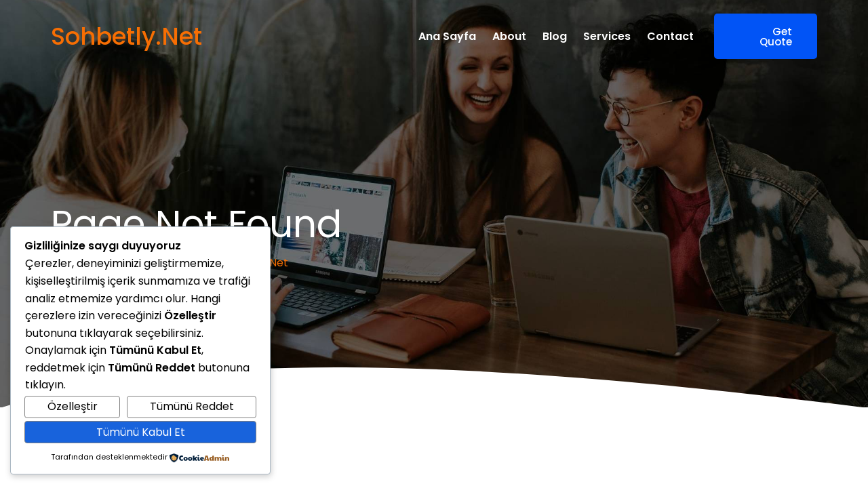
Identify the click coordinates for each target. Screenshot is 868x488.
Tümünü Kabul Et (141, 432)
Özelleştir (73, 406)
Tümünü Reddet (192, 406)
